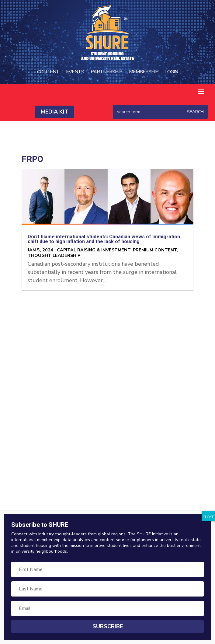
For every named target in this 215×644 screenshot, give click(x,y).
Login (172, 72)
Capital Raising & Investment (94, 250)
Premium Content (155, 250)
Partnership (106, 72)
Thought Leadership (54, 255)
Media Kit (55, 112)
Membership (144, 72)
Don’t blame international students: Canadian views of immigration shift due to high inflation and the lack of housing (104, 239)
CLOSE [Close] (208, 517)
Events (75, 72)
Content (48, 72)
